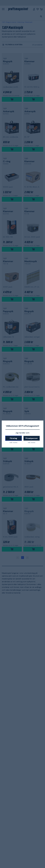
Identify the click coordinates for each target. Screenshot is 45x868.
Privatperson (32, 438)
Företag (13, 438)
